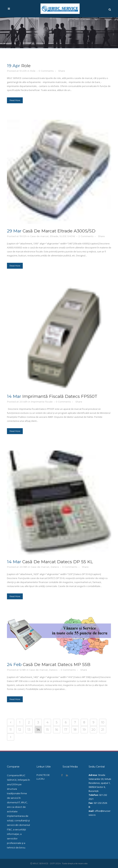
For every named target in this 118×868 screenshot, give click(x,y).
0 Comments (46, 71)
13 (29, 730)
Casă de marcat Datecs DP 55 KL (58, 562)
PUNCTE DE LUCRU (43, 777)
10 (103, 722)
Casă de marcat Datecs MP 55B (57, 664)
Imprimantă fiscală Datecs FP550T (60, 396)
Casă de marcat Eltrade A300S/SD (59, 231)
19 (84, 730)
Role (26, 66)
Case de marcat (39, 236)
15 (47, 730)
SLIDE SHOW (67, 236)
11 (11, 730)
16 (57, 730)
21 (103, 730)
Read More (15, 100)
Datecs (55, 567)
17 (66, 730)
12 (20, 730)
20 (93, 730)
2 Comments (86, 236)
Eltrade (54, 236)
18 (75, 730)
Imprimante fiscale (42, 402)
